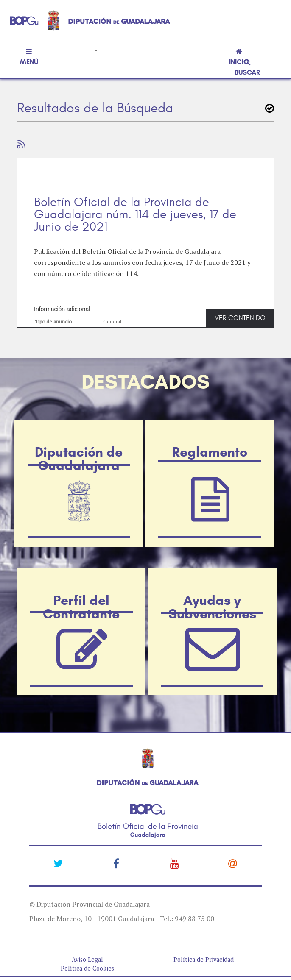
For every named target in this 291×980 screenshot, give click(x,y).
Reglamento (210, 435)
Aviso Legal (87, 959)
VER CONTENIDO (240, 318)
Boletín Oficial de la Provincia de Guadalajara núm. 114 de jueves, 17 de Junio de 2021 (135, 214)
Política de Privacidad (204, 959)
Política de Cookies (87, 968)
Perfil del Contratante (81, 590)
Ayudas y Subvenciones (212, 590)
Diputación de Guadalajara (79, 442)
